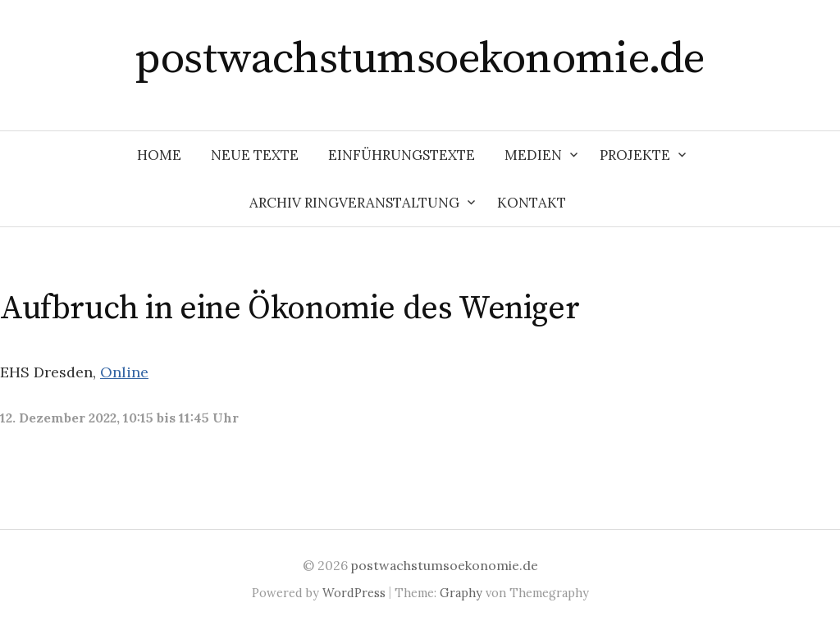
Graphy (461, 593)
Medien (533, 155)
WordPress (354, 593)
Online (124, 372)
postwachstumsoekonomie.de (420, 59)
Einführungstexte (402, 155)
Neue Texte (255, 155)
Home (159, 155)
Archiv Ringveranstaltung (354, 203)
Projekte (635, 155)
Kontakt (532, 203)
